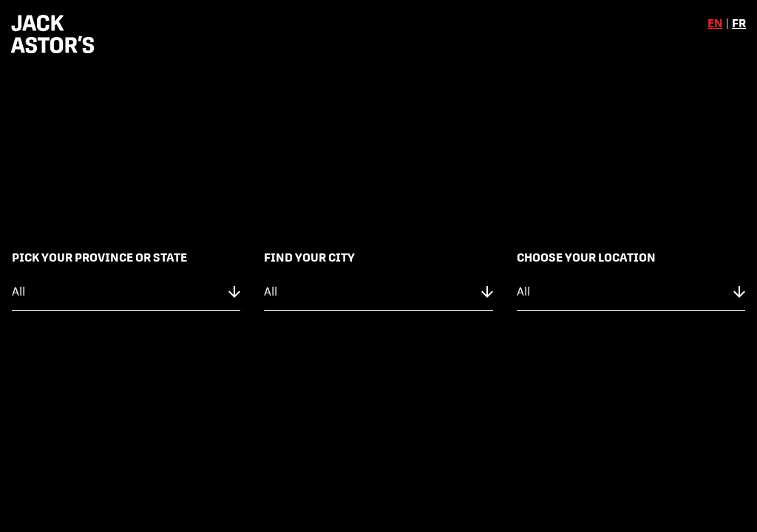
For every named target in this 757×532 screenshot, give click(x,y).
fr (739, 23)
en (715, 23)
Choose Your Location (586, 258)
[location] (631, 292)
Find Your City (309, 258)
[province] (126, 292)
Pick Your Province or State (99, 258)
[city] (378, 292)
